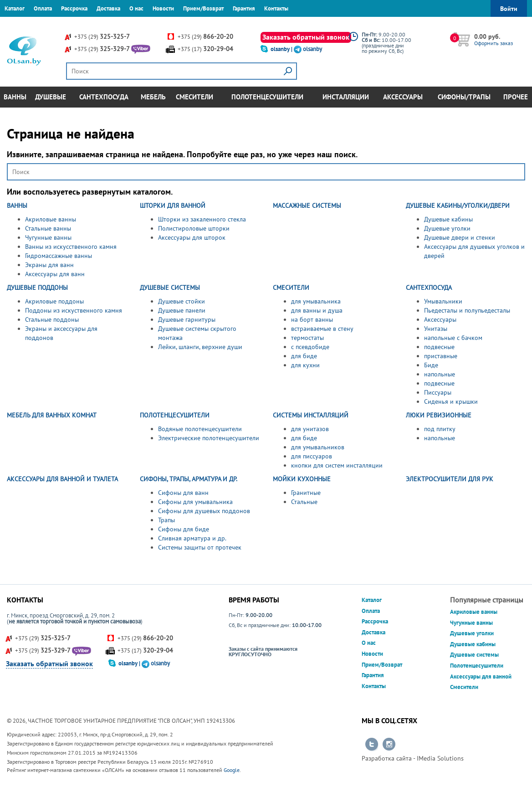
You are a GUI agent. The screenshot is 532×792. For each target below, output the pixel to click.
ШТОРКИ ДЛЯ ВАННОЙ (173, 206)
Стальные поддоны (52, 319)
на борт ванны (312, 319)
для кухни (305, 365)
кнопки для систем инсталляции (337, 465)
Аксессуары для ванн (55, 274)
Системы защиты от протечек (200, 547)
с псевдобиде (310, 347)
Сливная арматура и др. (192, 538)
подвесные (439, 347)
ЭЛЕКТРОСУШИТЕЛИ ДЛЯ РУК (450, 479)
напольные (440, 374)
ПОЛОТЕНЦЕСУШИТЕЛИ (175, 415)
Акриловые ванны (51, 219)
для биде (304, 356)
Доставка (108, 8)
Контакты (276, 8)
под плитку (440, 429)
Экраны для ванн (49, 265)
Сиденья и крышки (451, 401)
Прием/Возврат (203, 8)
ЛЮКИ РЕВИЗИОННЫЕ (439, 415)
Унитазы (436, 329)
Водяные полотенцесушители (200, 429)
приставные (441, 356)
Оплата (43, 8)
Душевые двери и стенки (460, 237)
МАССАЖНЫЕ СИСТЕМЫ (307, 206)
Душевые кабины (448, 219)
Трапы (166, 520)
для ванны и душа (317, 310)
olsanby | (282, 49)
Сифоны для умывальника (195, 502)
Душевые (51, 97)
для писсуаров (312, 456)
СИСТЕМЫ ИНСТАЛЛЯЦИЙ (311, 415)
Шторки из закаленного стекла (202, 219)
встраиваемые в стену (322, 329)
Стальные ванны (48, 228)
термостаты (307, 338)
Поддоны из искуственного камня (74, 310)
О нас (136, 8)
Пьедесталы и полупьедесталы (467, 310)
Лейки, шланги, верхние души (200, 347)
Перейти (372, 745)
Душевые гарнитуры (187, 319)
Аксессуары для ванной (481, 676)
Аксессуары (403, 97)
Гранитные (306, 493)
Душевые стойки (182, 301)
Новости (163, 8)
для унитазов (310, 429)
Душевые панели (182, 310)
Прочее (516, 97)
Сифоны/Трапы (464, 97)
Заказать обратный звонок (306, 37)
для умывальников (318, 447)
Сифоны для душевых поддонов (204, 511)
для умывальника (316, 301)
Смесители (194, 97)
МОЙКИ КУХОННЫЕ (302, 479)
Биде (431, 365)
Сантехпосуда (104, 97)
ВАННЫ (17, 206)
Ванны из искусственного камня (71, 247)
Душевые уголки (447, 228)
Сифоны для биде (184, 529)
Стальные (304, 502)
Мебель (153, 97)
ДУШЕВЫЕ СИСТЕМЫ (170, 288)
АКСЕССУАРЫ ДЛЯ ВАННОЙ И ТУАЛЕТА (62, 479)
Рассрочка (74, 8)
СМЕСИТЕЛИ (291, 288)
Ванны (15, 97)
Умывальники (443, 301)
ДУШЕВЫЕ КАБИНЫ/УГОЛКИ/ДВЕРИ (458, 206)
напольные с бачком (453, 338)
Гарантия (244, 8)
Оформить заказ (494, 43)
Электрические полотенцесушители (209, 438)
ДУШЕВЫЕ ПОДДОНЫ (37, 288)
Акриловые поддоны (54, 301)
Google (232, 770)
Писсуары (438, 392)
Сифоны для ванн (183, 493)
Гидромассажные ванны (59, 256)
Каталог (15, 8)
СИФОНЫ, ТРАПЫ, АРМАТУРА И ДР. (189, 479)
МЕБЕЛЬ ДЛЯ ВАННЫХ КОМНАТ (52, 415)
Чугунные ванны (48, 237)
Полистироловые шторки (194, 228)
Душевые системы (474, 655)
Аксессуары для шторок (192, 237)
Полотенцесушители (267, 97)
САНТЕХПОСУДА (429, 288)
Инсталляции (346, 97)
